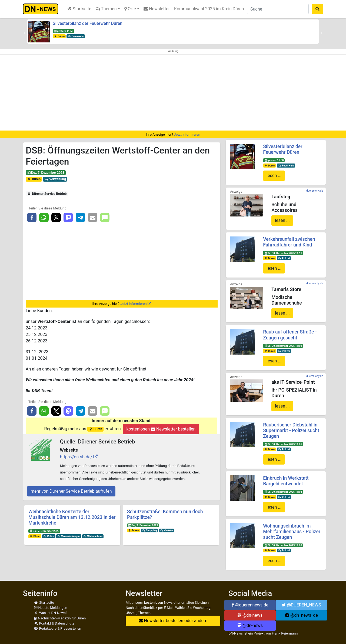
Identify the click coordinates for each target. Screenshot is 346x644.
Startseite (79, 9)
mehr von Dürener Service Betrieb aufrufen (71, 491)
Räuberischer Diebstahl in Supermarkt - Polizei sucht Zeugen (291, 431)
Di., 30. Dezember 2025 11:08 (283, 346)
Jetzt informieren (187, 134)
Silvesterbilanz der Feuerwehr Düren (88, 23)
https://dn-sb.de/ (76, 457)
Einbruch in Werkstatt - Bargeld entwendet (287, 481)
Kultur (49, 536)
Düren (59, 36)
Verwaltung (55, 179)
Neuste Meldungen (51, 608)
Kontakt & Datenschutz (54, 623)
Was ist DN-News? (51, 613)
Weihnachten (93, 536)
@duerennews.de (250, 605)
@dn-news (250, 615)
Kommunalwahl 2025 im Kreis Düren (209, 9)
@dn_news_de (301, 615)
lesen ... (274, 176)
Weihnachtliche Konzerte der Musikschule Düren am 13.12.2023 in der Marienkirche (72, 517)
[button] (24, 33)
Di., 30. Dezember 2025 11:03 (283, 545)
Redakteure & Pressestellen (57, 628)
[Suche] (278, 9)
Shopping (149, 530)
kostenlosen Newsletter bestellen (161, 429)
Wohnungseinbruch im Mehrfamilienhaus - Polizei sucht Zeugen (291, 532)
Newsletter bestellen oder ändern (173, 621)
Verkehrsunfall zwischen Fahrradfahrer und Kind (289, 242)
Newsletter (157, 9)
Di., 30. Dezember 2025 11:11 (283, 253)
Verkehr (166, 530)
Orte (130, 9)
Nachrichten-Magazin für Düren (60, 618)
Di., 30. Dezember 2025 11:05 (283, 444)
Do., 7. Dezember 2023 (46, 173)
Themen (106, 9)
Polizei (284, 258)
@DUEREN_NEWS (301, 605)
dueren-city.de (315, 191)
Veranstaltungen (69, 536)
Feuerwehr (76, 36)
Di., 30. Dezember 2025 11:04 (283, 492)
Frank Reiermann (285, 633)
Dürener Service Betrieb (47, 194)
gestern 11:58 (64, 31)
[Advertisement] (173, 93)
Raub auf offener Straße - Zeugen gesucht (290, 335)
